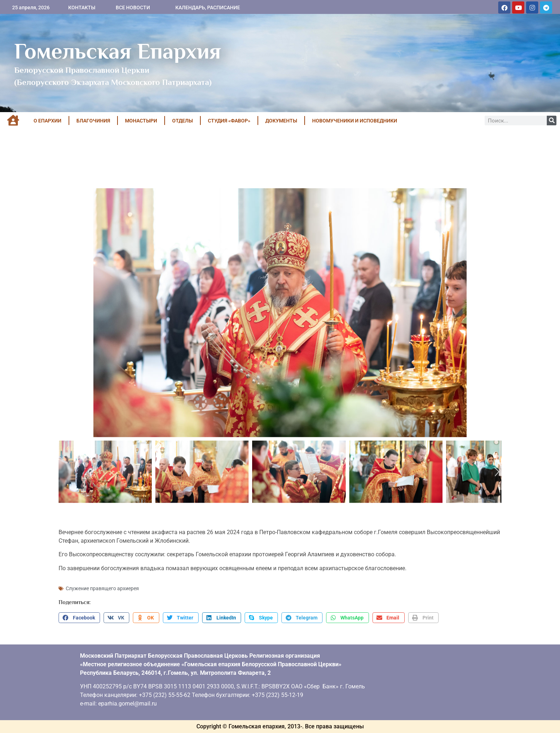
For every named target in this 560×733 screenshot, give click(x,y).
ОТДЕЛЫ (182, 121)
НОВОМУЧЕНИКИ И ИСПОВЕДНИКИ (355, 121)
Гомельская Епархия (118, 51)
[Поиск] (552, 121)
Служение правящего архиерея (102, 588)
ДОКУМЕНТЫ (281, 121)
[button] (79, 618)
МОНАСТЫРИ (141, 121)
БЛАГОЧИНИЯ (93, 121)
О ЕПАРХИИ (47, 121)
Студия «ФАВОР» (229, 121)
